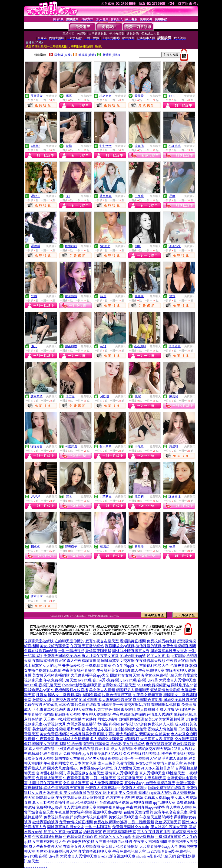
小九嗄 (139, 446)
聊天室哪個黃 (94, 798)
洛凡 (34, 346)
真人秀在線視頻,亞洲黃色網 (51, 749)
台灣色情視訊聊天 (160, 783)
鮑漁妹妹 (71, 246)
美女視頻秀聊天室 (55, 646)
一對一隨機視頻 (71, 651)
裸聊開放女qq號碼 (120, 646)
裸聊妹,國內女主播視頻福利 (59, 695)
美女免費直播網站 (134, 793)
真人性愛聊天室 (127, 768)
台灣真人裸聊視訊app (103, 788)
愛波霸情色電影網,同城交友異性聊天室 (165, 700)
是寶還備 (36, 96)
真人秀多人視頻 (179, 807)
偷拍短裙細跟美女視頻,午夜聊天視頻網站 (77, 714)
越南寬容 (106, 196)
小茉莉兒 (106, 496)
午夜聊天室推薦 (76, 778)
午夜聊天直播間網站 (87, 646)
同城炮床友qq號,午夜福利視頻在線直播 (56, 690)
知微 (34, 296)
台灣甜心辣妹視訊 (51, 773)
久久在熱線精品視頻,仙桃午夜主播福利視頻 (159, 754)
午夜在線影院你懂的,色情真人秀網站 (142, 714)
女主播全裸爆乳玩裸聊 (43, 670)
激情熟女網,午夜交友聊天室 (55, 700)
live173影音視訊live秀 (140, 680)
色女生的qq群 (123, 665)
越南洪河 (36, 597)
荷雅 (103, 346)
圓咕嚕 (139, 546)
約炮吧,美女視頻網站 (128, 744)
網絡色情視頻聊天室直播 (64, 788)
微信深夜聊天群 (98, 651)
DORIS (174, 96)
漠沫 (172, 296)
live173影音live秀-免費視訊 (100, 680)
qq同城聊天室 (164, 802)
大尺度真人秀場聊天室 (178, 680)
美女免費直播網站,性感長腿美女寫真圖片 (74, 734)
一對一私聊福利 (98, 827)
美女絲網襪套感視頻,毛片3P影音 (59, 729)
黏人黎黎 (106, 446)
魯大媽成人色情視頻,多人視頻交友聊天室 (89, 739)
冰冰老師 (175, 346)
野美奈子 (71, 546)
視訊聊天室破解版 (39, 641)
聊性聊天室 (176, 773)
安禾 (69, 496)
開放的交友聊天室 (125, 675)
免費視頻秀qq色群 (162, 641)
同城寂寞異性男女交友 (169, 651)
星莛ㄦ (36, 196)
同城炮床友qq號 (133, 656)
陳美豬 (174, 396)
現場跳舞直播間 (133, 641)
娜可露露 (71, 296)
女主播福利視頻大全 (152, 665)
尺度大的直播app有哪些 (166, 656)
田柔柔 (36, 546)
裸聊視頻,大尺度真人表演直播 (149, 739)
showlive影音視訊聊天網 (82, 685)
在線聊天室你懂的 (70, 641)
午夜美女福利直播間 (79, 670)
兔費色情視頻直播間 (179, 646)
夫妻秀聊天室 (155, 778)
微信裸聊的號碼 (149, 646)
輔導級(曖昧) (87, 55)
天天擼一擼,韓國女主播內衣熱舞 (70, 719)
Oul (68, 196)
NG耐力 (105, 246)
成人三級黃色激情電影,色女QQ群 (125, 763)
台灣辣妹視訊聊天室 (119, 685)
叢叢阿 (139, 296)
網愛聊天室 (45, 798)
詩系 (103, 296)
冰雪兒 (70, 396)
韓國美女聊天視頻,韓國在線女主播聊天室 (58, 758)
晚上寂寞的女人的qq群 (43, 665)
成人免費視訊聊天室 (107, 783)
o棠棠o (36, 146)
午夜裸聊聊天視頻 (150, 661)
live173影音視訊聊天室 (43, 685)
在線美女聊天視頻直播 (82, 846)
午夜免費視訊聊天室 (60, 680)
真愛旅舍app (134, 783)
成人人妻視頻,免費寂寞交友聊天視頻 (141, 749)
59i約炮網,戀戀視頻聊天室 (88, 744)
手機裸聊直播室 (98, 665)
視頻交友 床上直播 (103, 793)
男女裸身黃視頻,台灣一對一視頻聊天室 (125, 758)
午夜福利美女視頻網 (113, 670)
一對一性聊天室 (103, 778)
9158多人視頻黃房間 (158, 768)
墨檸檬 (36, 246)
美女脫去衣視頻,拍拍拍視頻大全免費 (116, 729)
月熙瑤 (105, 396)
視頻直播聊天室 (130, 778)
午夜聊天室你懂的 (181, 661)
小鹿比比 (175, 146)
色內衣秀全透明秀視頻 (124, 798)
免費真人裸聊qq (134, 788)
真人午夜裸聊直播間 (83, 661)
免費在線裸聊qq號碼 (41, 651)
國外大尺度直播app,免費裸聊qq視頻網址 (80, 768)
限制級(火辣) (63, 55)
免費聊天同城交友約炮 (62, 656)
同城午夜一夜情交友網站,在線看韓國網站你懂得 (141, 705)
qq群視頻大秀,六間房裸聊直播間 (70, 724)
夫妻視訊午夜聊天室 (45, 783)
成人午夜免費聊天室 (148, 670)
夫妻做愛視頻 (73, 665)
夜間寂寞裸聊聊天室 (49, 661)
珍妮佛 (139, 146)
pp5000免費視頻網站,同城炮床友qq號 (167, 685)
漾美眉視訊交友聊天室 (85, 773)
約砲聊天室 (93, 832)
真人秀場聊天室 (152, 773)
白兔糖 (139, 196)
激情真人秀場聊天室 (122, 773)
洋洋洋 (36, 496)
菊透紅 (105, 546)
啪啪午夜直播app (111, 807)
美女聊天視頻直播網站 (51, 675)
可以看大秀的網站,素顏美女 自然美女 (139, 734)
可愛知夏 (71, 446)
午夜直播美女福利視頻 (73, 812)
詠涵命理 (175, 496)
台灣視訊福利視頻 (114, 802)
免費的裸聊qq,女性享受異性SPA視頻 (93, 754)
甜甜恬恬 (106, 146)
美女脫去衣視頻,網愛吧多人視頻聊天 (119, 690)
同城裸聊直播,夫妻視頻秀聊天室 (105, 700)
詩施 (69, 146)
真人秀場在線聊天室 (80, 807)
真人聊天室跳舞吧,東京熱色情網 (93, 710)
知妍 (138, 246)
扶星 (172, 546)
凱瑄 (138, 396)
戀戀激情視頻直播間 (91, 817)
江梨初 (139, 496)
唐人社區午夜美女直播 (100, 656)
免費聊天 (52, 96)
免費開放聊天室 (49, 778)
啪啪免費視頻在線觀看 (167, 788)
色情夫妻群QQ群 (184, 665)
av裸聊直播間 (141, 802)
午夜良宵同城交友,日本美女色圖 (70, 763)
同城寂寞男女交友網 (118, 661)
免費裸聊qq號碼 (49, 807)
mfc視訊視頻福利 (84, 802)
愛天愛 (139, 96)
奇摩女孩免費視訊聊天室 (161, 675)
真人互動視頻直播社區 (51, 802)
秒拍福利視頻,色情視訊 (116, 724)
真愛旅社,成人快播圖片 (140, 710)
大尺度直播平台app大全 (90, 675)
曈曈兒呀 (36, 446)
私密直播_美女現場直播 (67, 793)
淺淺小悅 (175, 246)
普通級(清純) (111, 55)
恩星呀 (174, 446)
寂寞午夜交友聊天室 (102, 641)
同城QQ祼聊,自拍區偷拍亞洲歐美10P (128, 719)
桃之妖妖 (106, 96)
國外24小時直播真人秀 (131, 651)
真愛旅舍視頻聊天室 (95, 851)
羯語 (69, 96)
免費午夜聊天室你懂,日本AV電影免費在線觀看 (62, 705)
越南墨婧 (36, 396)
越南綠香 (71, 346)
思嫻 (172, 196)
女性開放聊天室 (76, 783)
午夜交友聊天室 (69, 798)
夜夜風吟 (140, 346)
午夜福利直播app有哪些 (145, 807)
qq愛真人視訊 (161, 793)
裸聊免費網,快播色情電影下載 (107, 695)
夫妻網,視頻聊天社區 (92, 749)
